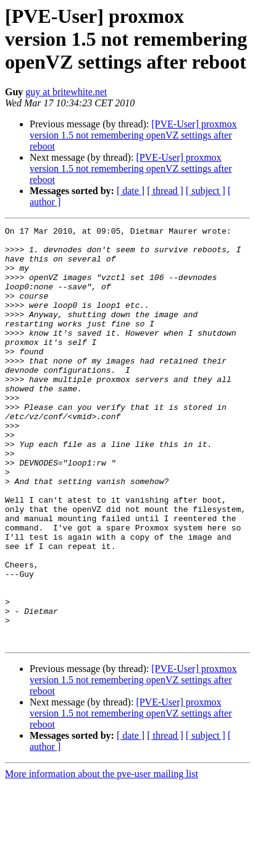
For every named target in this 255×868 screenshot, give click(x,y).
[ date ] (131, 191)
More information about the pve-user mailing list (102, 857)
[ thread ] (165, 191)
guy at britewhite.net (66, 92)
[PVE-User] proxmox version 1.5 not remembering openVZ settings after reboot (133, 135)
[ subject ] (206, 191)
